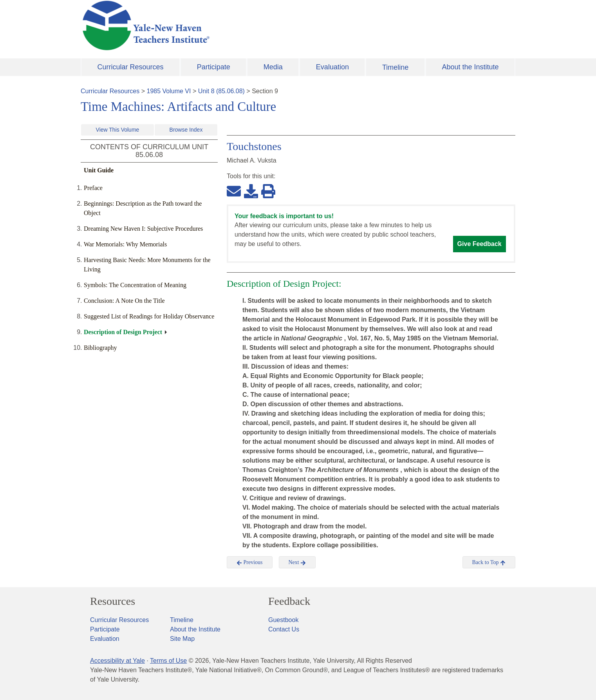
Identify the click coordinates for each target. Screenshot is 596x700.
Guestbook (283, 620)
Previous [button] (250, 563)
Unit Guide (99, 170)
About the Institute (470, 67)
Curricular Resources (131, 67)
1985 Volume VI (169, 91)
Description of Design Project (123, 332)
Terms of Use (168, 661)
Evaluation (332, 67)
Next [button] (297, 563)
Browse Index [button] (186, 130)
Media (273, 67)
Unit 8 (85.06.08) (221, 91)
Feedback (289, 601)
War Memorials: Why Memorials (125, 244)
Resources (113, 601)
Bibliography (100, 348)
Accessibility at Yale (117, 661)
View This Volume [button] (118, 130)
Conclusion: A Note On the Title (124, 301)
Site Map (182, 639)
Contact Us (284, 629)
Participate (214, 67)
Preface (93, 188)
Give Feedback (480, 244)
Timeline (395, 67)
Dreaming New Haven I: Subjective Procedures (143, 229)
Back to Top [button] (489, 563)
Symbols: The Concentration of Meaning (135, 285)
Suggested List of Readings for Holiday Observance (149, 316)
